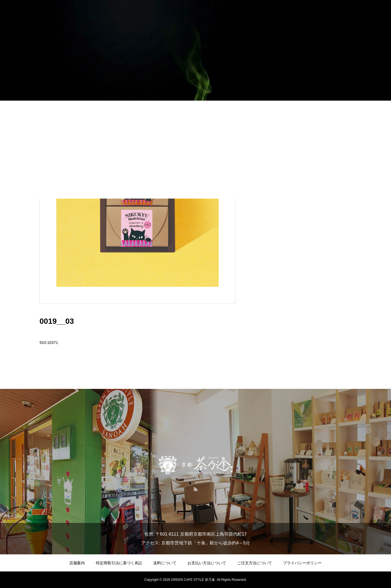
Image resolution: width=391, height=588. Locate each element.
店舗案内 (77, 563)
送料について (165, 563)
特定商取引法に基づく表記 (119, 563)
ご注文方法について (255, 563)
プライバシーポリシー (302, 563)
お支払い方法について (207, 563)
